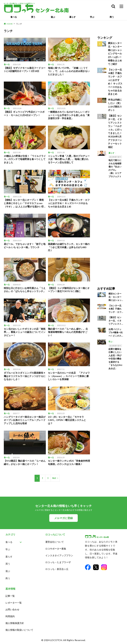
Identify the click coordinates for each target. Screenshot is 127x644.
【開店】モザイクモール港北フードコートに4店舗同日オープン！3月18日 (25, 70)
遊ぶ (53, 17)
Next (54, 478)
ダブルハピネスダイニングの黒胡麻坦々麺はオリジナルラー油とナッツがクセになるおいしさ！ (25, 376)
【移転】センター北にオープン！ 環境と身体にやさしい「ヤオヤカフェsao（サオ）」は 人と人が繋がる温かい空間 (24, 203)
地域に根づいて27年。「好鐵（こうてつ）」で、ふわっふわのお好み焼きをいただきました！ (69, 71)
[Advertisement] (110, 230)
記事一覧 (10, 596)
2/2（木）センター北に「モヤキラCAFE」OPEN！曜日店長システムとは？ (67, 420)
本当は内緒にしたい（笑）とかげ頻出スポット (115, 105)
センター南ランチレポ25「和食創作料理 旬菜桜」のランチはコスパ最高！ (69, 462)
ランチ (19, 24)
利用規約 (10, 616)
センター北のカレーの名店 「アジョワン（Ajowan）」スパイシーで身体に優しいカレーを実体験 (69, 376)
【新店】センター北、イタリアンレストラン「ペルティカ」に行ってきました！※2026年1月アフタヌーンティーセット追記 (115, 131)
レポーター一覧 (14, 603)
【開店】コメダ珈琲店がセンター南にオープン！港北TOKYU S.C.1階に (69, 290)
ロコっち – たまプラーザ (58, 562)
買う (33, 17)
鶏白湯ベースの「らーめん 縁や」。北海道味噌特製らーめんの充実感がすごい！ (68, 332)
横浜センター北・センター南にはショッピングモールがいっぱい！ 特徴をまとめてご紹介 (115, 53)
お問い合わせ (12, 609)
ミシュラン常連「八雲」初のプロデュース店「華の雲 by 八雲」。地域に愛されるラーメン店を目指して (69, 159)
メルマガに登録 (63, 518)
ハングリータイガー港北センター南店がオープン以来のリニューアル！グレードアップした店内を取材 (25, 420)
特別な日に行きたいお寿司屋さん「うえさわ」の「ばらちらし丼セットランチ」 (25, 290)
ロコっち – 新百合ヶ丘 (57, 569)
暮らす (73, 17)
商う (112, 17)
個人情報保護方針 (15, 623)
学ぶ (92, 17)
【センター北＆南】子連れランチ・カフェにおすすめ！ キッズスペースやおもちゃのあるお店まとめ (69, 203)
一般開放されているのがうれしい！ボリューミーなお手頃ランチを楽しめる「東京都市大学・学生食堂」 (69, 115)
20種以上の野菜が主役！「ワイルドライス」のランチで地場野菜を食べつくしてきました (25, 159)
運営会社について (55, 542)
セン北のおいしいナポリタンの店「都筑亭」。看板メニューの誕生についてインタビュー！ (25, 332)
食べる (14, 17)
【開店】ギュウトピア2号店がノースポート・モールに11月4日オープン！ (24, 113)
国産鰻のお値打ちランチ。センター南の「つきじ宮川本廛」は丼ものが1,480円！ (69, 247)
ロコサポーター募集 (56, 549)
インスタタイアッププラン (59, 555)
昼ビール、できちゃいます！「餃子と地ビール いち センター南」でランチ (25, 246)
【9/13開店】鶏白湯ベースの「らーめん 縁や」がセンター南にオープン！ (25, 462)
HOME (10, 24)
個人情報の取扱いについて (19, 630)
